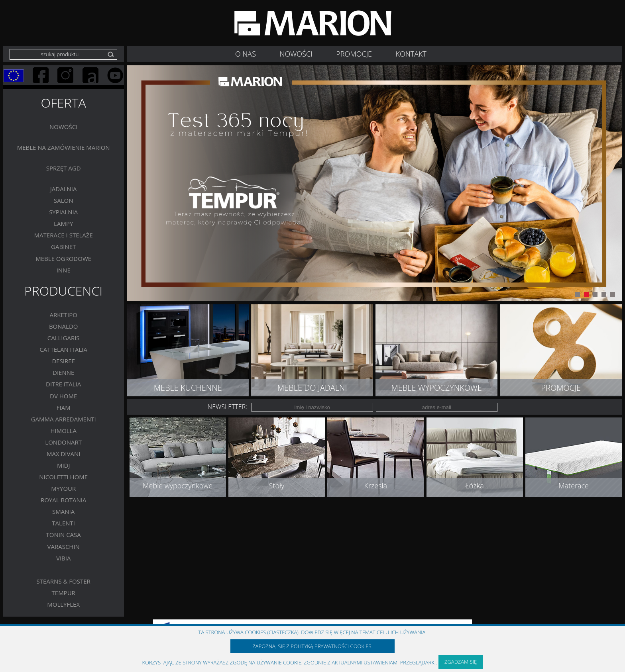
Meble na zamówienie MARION (64, 147)
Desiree (63, 361)
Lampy (63, 223)
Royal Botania (64, 500)
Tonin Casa (64, 535)
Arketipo (63, 315)
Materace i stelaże (64, 235)
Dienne (63, 372)
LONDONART (63, 442)
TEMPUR (64, 592)
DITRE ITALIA (63, 384)
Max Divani (64, 453)
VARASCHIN (63, 546)
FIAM (64, 407)
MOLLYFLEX (63, 604)
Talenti (63, 523)
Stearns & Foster (64, 581)
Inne (64, 270)
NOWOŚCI (296, 54)
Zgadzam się (461, 662)
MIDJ (64, 465)
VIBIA (64, 558)
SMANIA (63, 511)
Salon (64, 200)
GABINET (63, 247)
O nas (246, 54)
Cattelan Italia (63, 349)
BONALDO (64, 326)
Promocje (354, 54)
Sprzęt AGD (64, 168)
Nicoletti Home (63, 477)
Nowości (63, 126)
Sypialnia (63, 212)
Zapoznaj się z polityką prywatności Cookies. (312, 646)
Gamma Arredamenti (64, 419)
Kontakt (411, 54)
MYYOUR (63, 488)
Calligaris (64, 338)
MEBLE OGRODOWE (63, 258)
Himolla (63, 430)
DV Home (63, 396)
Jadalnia (64, 189)
